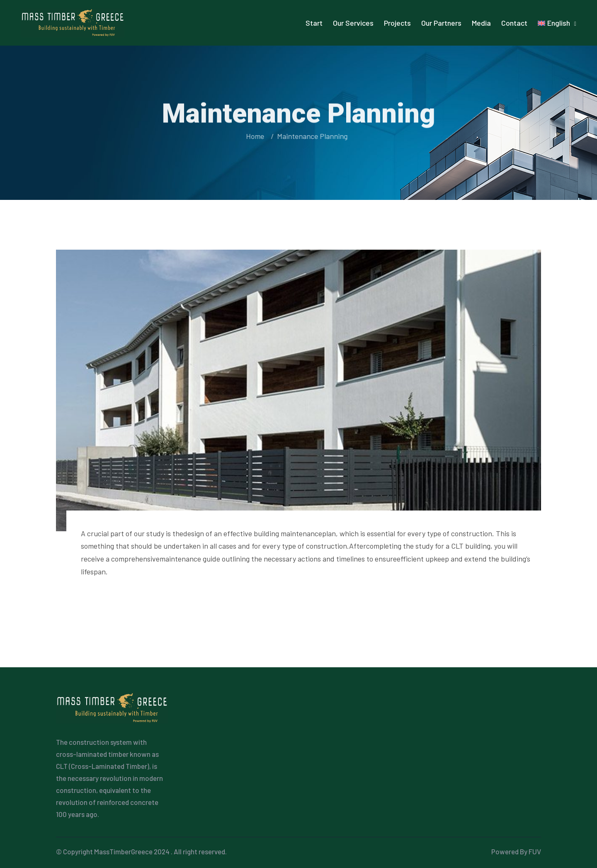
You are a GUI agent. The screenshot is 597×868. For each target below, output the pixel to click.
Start (314, 23)
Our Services (353, 23)
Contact (514, 23)
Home (255, 136)
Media (481, 23)
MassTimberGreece (123, 851)
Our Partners (441, 23)
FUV (535, 851)
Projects (397, 23)
